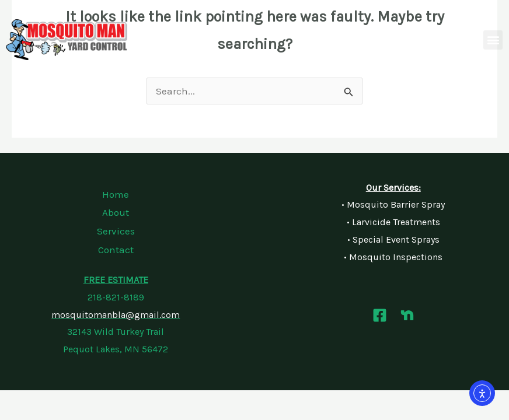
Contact (116, 250)
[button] (493, 40)
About (116, 212)
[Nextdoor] (407, 315)
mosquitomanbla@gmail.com (116, 315)
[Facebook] (380, 315)
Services (116, 231)
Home (116, 194)
